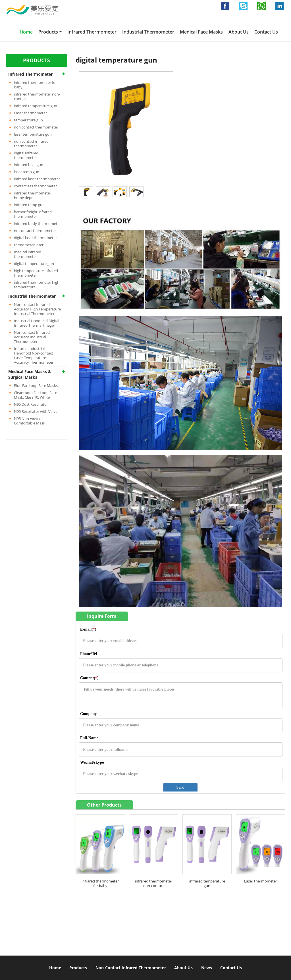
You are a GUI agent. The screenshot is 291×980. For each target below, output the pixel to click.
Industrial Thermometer (148, 32)
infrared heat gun (29, 165)
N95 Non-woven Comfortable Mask (30, 421)
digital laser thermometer (35, 238)
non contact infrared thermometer (31, 144)
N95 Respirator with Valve (36, 411)
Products (78, 968)
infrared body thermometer (37, 223)
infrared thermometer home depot (33, 195)
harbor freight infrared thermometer (33, 214)
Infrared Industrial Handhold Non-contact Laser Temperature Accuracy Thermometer (34, 355)
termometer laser (29, 245)
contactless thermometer (35, 186)
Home (26, 32)
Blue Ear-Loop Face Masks (36, 386)
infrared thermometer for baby (100, 883)
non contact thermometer (36, 127)
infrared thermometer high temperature (37, 285)
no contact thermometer (35, 231)
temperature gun (28, 120)
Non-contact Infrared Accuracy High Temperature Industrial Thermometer (37, 309)
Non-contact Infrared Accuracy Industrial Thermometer (32, 337)
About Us (239, 32)
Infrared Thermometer (92, 32)
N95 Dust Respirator (31, 404)
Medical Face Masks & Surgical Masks (30, 374)
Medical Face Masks (201, 32)
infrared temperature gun (207, 883)
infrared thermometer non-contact (154, 883)
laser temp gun (27, 172)
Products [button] (48, 32)
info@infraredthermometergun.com (209, 922)
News (207, 968)
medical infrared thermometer (28, 254)
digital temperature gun (34, 264)
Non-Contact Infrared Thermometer (131, 968)
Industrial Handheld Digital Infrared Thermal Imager (37, 323)
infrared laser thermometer (37, 179)
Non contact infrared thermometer (57, 903)
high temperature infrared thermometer (36, 273)
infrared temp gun (29, 205)
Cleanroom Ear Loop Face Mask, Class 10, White (36, 395)
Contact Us (266, 32)
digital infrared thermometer (26, 155)
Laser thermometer (261, 881)
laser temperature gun (33, 134)
